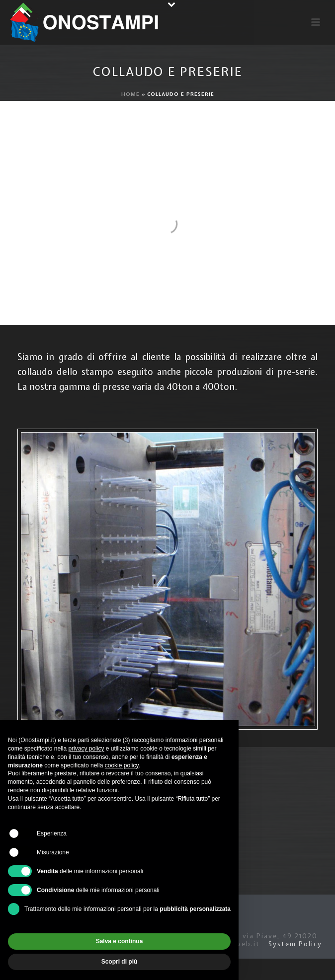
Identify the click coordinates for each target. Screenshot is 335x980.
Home (130, 94)
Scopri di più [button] (120, 962)
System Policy (295, 944)
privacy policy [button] (86, 749)
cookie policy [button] (122, 765)
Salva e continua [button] (120, 941)
